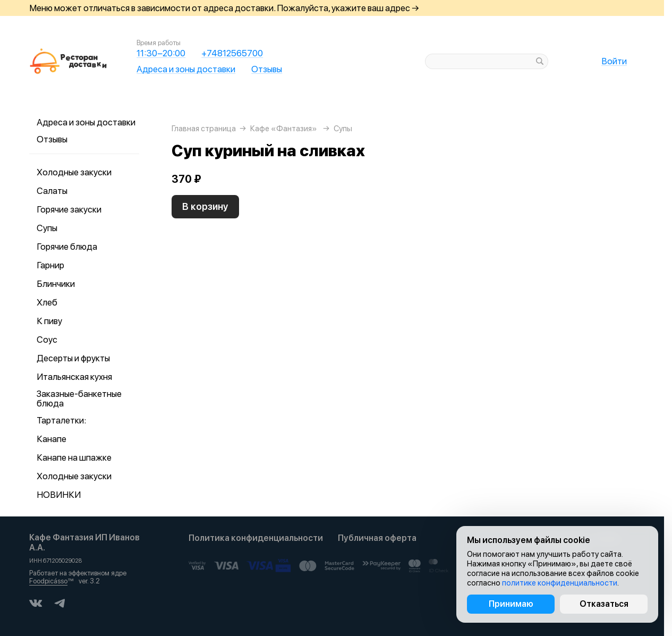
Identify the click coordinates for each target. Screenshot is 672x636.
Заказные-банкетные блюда (79, 398)
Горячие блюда (67, 247)
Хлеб (47, 302)
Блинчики (56, 284)
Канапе (52, 439)
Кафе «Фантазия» (284, 129)
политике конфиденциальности (560, 583)
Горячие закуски (69, 209)
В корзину (205, 206)
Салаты (52, 191)
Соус (47, 340)
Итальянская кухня (74, 377)
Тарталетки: (61, 420)
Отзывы (267, 69)
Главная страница (204, 129)
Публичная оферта (377, 538)
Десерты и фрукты (73, 358)
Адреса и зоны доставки (186, 69)
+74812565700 (232, 53)
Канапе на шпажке (74, 457)
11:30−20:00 (161, 53)
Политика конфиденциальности (256, 538)
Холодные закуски (74, 172)
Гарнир (50, 265)
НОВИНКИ (59, 495)
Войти (614, 61)
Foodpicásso (48, 581)
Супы (47, 228)
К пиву (49, 321)
